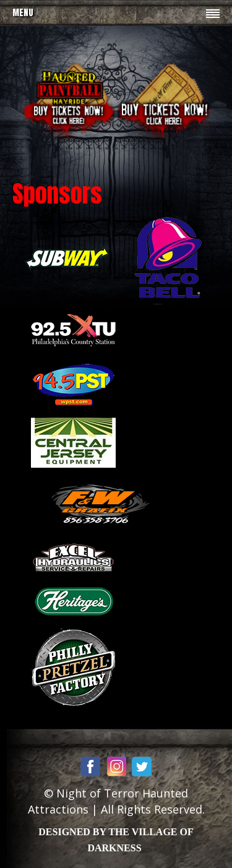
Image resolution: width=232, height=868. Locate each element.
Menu (23, 13)
